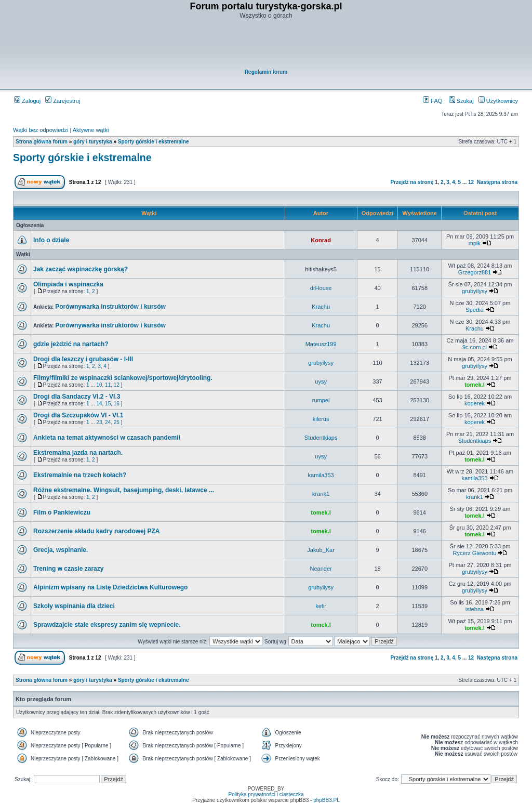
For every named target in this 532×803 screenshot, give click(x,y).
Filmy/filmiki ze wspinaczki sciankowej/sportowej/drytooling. (123, 378)
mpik (475, 243)
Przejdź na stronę (412, 182)
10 (99, 385)
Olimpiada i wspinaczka (68, 284)
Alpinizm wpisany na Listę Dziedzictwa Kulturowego (110, 587)
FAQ (433, 101)
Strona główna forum (42, 142)
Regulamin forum (266, 72)
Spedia (474, 310)
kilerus (321, 419)
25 (117, 422)
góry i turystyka (92, 142)
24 (108, 422)
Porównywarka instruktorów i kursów (110, 307)
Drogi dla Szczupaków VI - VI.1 (78, 415)
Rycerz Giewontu (475, 553)
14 (99, 404)
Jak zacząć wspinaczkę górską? (81, 269)
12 (471, 182)
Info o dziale (51, 240)
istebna (475, 609)
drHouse (321, 288)
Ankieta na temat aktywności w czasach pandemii (107, 438)
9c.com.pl (475, 347)
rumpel (321, 400)
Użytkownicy (498, 101)
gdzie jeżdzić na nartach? (71, 344)
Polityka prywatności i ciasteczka (266, 794)
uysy (321, 381)
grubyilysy (475, 291)
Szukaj (461, 101)
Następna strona (497, 182)
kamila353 (321, 475)
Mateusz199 (321, 344)
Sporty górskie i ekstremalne (154, 142)
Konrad (321, 240)
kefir (321, 606)
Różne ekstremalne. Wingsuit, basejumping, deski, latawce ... (124, 490)
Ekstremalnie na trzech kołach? (80, 475)
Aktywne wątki (91, 130)
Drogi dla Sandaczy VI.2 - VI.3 (77, 397)
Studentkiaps (321, 438)
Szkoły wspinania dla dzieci (74, 606)
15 (108, 404)
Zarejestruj (63, 101)
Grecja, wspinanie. (61, 550)
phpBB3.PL (327, 800)
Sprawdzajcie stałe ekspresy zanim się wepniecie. (107, 625)
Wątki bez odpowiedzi (41, 130)
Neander (321, 569)
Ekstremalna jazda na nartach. (78, 453)
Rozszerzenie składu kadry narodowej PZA (96, 531)
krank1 (321, 494)
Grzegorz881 (475, 272)
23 (99, 422)
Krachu (321, 307)
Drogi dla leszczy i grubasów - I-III (83, 359)
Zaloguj (27, 101)
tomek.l (475, 385)
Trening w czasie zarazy (68, 569)
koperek (475, 403)
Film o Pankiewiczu (62, 512)
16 (117, 404)
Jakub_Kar (321, 550)
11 (108, 385)
